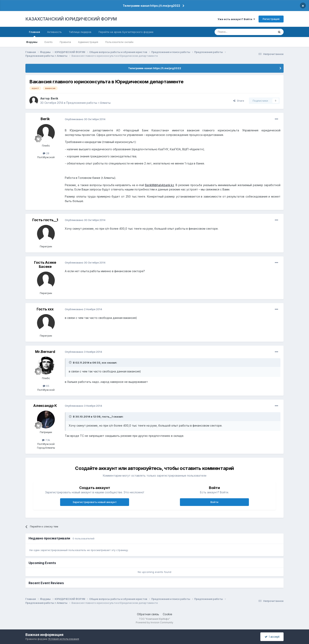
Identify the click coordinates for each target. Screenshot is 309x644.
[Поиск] (234, 32)
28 (46, 153)
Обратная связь (148, 614)
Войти (214, 502)
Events (49, 42)
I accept (272, 637)
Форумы (32, 42)
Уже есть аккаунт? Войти (236, 19)
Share (239, 101)
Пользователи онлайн (119, 42)
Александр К (45, 406)
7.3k (46, 440)
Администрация (88, 42)
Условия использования (64, 639)
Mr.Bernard (45, 352)
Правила (65, 42)
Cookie (168, 614)
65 (46, 386)
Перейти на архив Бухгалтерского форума (126, 32)
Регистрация (271, 19)
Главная (34, 34)
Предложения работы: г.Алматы (88, 103)
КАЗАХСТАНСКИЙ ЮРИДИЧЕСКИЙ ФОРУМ (71, 19)
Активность (54, 32)
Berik (54, 98)
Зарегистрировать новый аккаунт (95, 502)
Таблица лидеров (80, 32)
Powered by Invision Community (154, 622)
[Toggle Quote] (71, 362)
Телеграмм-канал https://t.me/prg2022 (151, 6)
